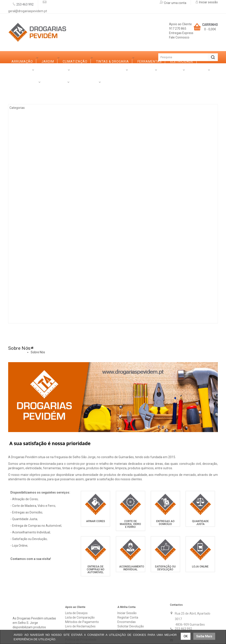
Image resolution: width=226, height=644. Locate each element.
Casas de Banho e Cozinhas (41, 199)
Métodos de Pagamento (82, 593)
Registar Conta (128, 589)
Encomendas (127, 593)
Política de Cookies (78, 615)
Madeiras (25, 163)
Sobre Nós (21, 305)
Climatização (29, 114)
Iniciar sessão (208, 2)
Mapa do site (126, 602)
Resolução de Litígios (80, 620)
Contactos (119, 305)
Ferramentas (28, 138)
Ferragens (26, 224)
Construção (28, 272)
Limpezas (25, 236)
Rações (23, 285)
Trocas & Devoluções (80, 624)
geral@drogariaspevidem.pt (28, 11)
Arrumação (27, 90)
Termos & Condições (79, 606)
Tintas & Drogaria (33, 126)
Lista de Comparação (80, 589)
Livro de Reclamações (80, 598)
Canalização (28, 248)
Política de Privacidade (81, 611)
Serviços (66, 305)
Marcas (44, 305)
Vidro (21, 187)
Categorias (22, 69)
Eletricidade (28, 151)
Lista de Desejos (76, 584)
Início (16, 57)
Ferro (22, 175)
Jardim (23, 102)
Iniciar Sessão (127, 584)
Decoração (27, 211)
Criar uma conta (175, 3)
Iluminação (26, 260)
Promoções (91, 305)
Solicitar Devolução (131, 598)
